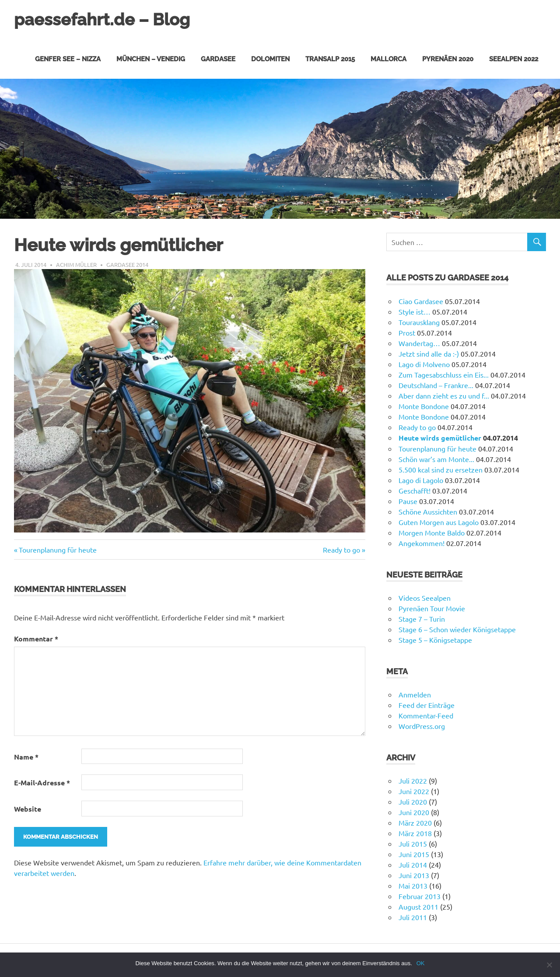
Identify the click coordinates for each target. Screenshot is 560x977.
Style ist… (415, 311)
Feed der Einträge (427, 704)
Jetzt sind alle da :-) (429, 353)
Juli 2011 (413, 917)
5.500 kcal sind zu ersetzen (441, 469)
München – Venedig (151, 59)
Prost (407, 332)
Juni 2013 (414, 875)
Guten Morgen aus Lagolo (439, 522)
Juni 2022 (414, 791)
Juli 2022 (413, 780)
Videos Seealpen (425, 597)
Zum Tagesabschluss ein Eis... (444, 374)
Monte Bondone (424, 406)
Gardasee (218, 59)
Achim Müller (76, 264)
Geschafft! (415, 490)
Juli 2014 (413, 864)
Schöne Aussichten (428, 511)
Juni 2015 (414, 854)
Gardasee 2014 (127, 264)
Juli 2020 (413, 801)
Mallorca (388, 59)
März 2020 (415, 822)
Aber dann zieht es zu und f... (444, 395)
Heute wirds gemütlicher (440, 437)
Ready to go (341, 549)
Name (26, 756)
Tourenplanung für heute (58, 549)
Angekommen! (422, 543)
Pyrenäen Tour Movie (432, 608)
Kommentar (36, 638)
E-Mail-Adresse (42, 782)
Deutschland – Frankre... (436, 385)
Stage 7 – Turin (422, 618)
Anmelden (415, 694)
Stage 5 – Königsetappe (435, 639)
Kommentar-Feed (426, 715)
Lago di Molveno (424, 364)
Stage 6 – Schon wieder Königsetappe (457, 629)
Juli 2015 (413, 843)
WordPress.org (422, 725)
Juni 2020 (414, 812)
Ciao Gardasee (421, 301)
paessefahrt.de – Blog (102, 19)
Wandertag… (419, 343)
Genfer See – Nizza (68, 59)
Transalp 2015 (330, 59)
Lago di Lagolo (421, 480)
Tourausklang (419, 322)
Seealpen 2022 (514, 59)
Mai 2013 (413, 885)
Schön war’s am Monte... (436, 459)
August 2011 (418, 906)
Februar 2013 (420, 896)
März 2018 (415, 833)
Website (28, 808)
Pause (408, 501)
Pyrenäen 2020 (448, 59)
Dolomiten (270, 59)
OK (421, 963)
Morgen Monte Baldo (432, 532)
